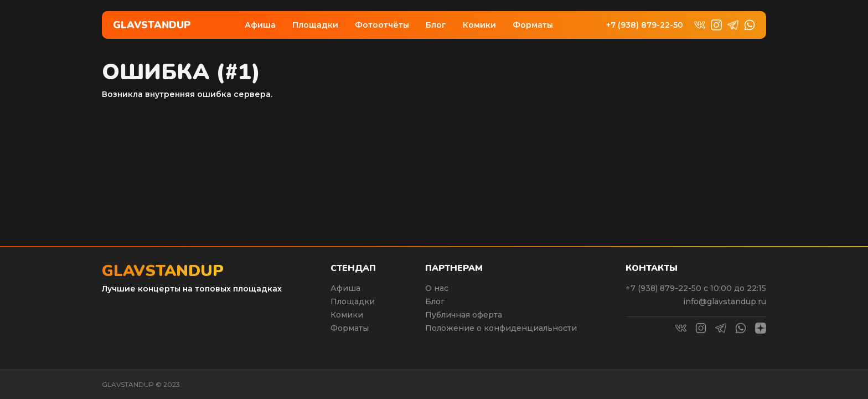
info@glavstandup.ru (725, 301)
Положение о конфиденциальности (501, 328)
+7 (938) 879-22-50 (645, 25)
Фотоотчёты (382, 25)
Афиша (260, 25)
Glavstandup (152, 25)
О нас (437, 288)
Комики (479, 25)
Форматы (533, 25)
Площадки (315, 25)
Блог (436, 25)
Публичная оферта (464, 315)
